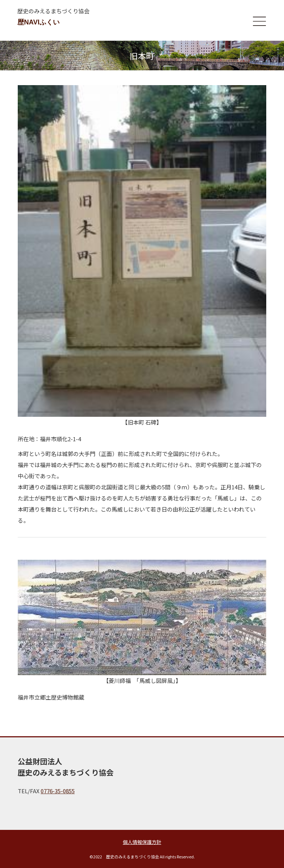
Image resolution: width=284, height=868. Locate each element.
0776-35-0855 (58, 791)
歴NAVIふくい (38, 22)
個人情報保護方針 (142, 842)
